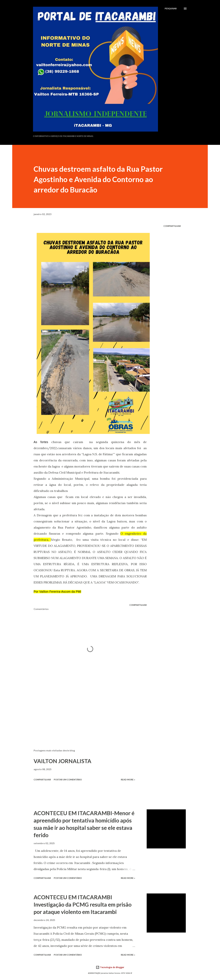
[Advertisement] (85, 711)
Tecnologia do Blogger (110, 967)
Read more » (128, 780)
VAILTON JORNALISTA (62, 761)
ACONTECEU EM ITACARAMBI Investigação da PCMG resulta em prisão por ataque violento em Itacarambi (83, 904)
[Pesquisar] (171, 9)
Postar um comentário (68, 780)
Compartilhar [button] (172, 226)
